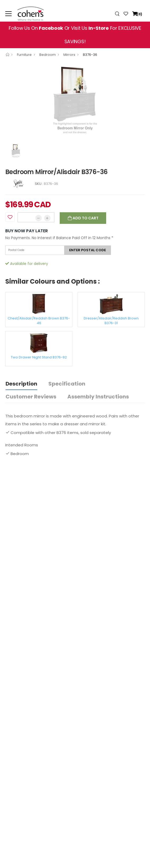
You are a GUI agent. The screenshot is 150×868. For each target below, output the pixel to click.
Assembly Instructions (98, 397)
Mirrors (69, 55)
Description (21, 384)
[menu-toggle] (8, 14)
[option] (75, 101)
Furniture (24, 55)
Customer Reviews (31, 397)
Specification (67, 384)
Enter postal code (88, 250)
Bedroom (48, 55)
